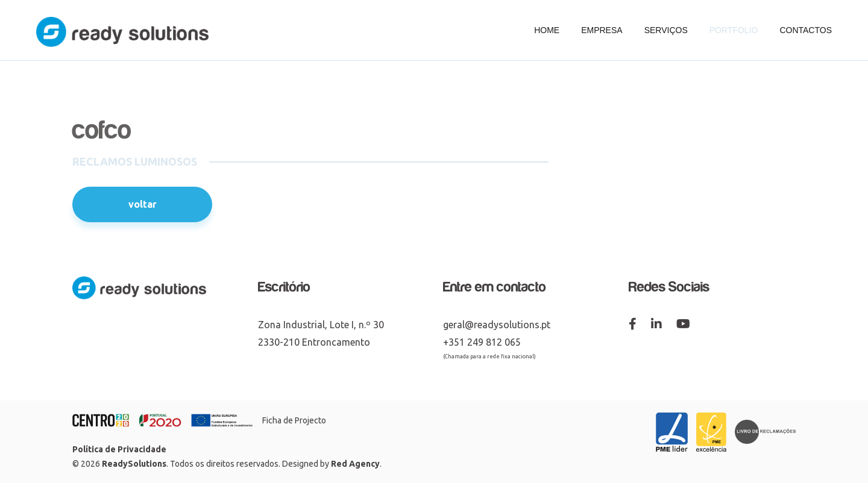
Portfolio (734, 30)
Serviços (666, 30)
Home (547, 30)
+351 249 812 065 (482, 342)
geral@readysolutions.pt (497, 325)
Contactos (806, 30)
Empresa (602, 30)
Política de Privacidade (119, 449)
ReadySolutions (134, 464)
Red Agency (355, 464)
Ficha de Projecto (294, 420)
